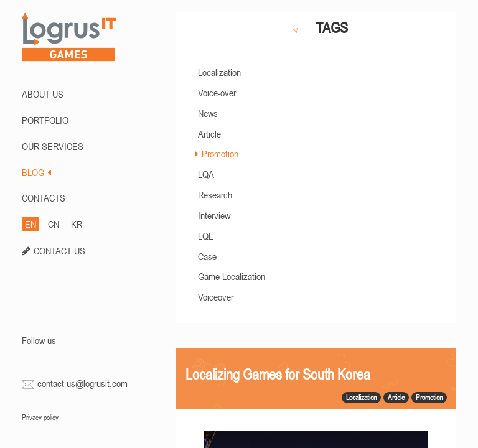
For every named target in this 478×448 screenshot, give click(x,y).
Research (215, 195)
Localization (219, 72)
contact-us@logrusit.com (82, 383)
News (208, 113)
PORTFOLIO (45, 120)
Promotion (220, 154)
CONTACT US (59, 251)
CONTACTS (44, 198)
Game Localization (232, 276)
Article (209, 134)
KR (77, 224)
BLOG (36, 172)
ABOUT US (43, 94)
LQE (206, 236)
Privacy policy (40, 418)
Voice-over (217, 93)
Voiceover (216, 297)
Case (207, 256)
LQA (206, 174)
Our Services (53, 146)
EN (30, 224)
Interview (214, 215)
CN (54, 224)
